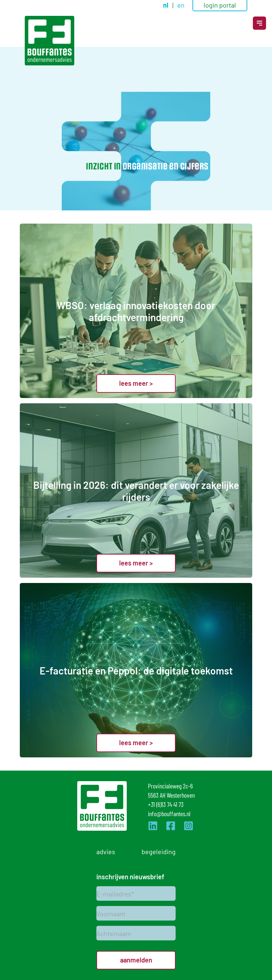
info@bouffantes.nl (169, 813)
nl (166, 5)
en (181, 5)
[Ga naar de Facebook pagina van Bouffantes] (171, 826)
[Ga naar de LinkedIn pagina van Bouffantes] (153, 826)
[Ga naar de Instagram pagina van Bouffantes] (188, 826)
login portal (220, 5)
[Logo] (50, 41)
